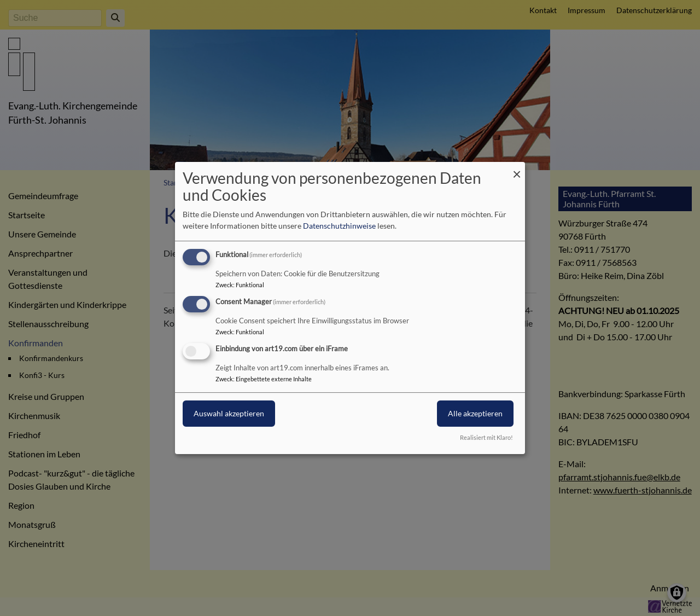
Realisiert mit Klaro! (486, 437)
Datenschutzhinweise (339, 226)
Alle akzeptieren (475, 413)
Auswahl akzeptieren (229, 413)
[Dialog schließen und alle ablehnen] (517, 169)
